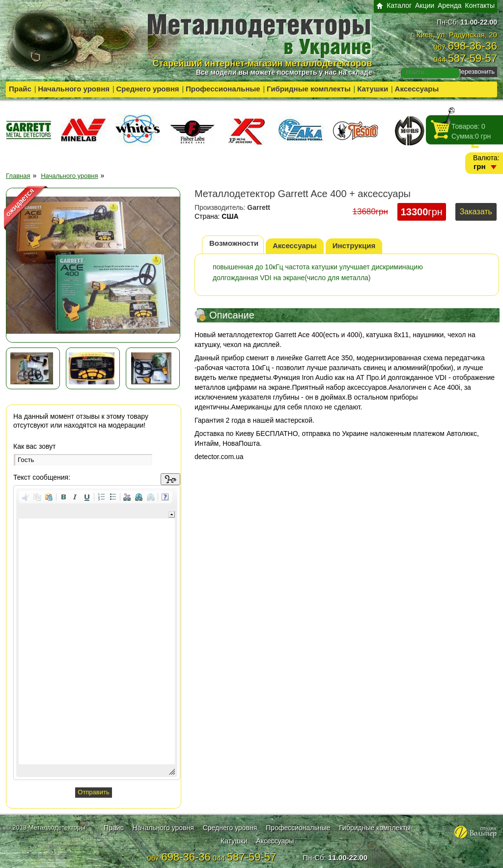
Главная (18, 176)
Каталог (399, 5)
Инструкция (354, 246)
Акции (425, 5)
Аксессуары (417, 89)
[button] (26, 497)
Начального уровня (74, 89)
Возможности (234, 243)
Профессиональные (223, 89)
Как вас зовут (35, 446)
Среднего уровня (147, 89)
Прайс (20, 89)
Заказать (476, 212)
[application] (97, 633)
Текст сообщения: (42, 477)
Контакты (480, 5)
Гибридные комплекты (309, 89)
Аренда (450, 5)
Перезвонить (475, 72)
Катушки (373, 89)
